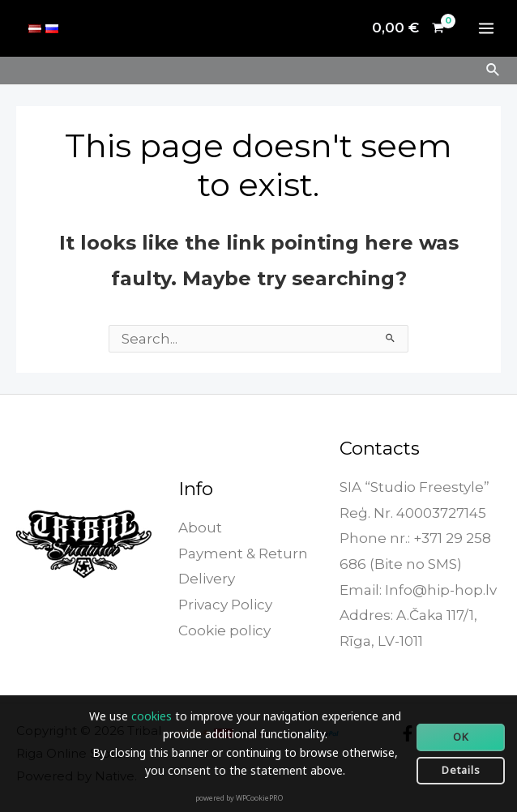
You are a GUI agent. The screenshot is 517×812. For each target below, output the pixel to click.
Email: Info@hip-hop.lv (418, 590)
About (200, 528)
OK (461, 737)
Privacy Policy (225, 605)
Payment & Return (243, 553)
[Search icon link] (493, 71)
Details (461, 770)
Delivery (207, 579)
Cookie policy (224, 630)
